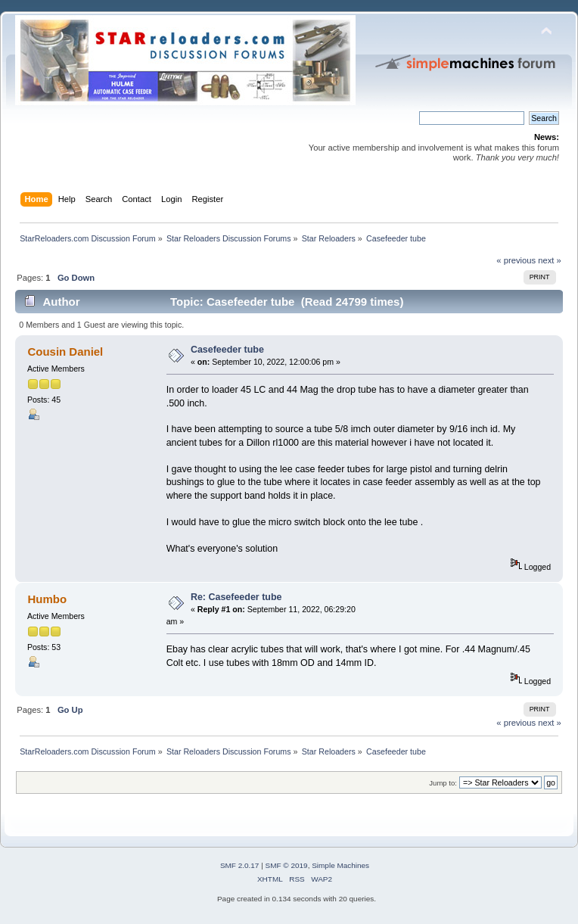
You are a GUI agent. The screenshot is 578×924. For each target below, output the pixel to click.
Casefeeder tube (227, 350)
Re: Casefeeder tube (236, 597)
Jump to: (443, 783)
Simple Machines (340, 865)
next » (550, 260)
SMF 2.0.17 (240, 865)
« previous (516, 260)
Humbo (47, 599)
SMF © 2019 (287, 865)
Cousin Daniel (65, 352)
